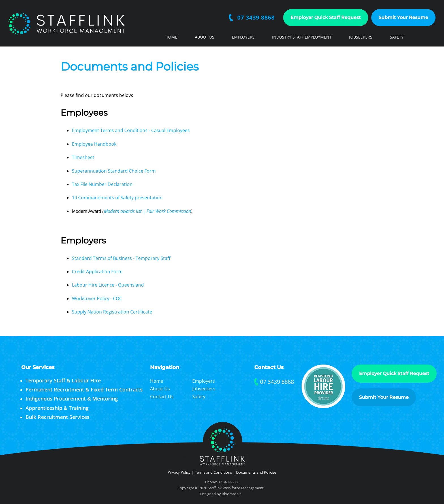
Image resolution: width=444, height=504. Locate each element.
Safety (397, 37)
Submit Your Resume (404, 17)
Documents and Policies (256, 472)
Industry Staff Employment (302, 37)
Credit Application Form (98, 272)
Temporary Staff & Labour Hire (63, 380)
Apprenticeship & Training (57, 408)
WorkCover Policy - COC (97, 298)
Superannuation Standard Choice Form (114, 171)
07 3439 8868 (256, 18)
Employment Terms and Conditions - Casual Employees (131, 131)
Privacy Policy (179, 472)
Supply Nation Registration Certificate (112, 312)
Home (171, 37)
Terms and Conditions (213, 472)
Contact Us (178, 54)
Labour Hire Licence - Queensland (108, 285)
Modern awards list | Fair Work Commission (148, 211)
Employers (243, 37)
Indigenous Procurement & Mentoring (72, 399)
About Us (205, 37)
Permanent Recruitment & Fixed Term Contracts (84, 389)
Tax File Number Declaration (102, 185)
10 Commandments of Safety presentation (117, 198)
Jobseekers (361, 37)
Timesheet (84, 158)
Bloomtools (231, 495)
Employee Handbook (95, 144)
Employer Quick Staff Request (326, 17)
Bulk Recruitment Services (57, 417)
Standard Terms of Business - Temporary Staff (122, 258)
